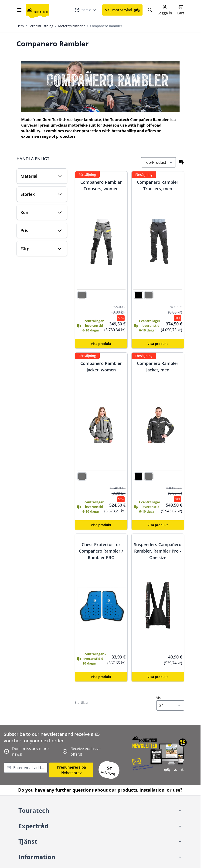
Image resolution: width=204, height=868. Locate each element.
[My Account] (165, 10)
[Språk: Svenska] (85, 10)
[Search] (150, 10)
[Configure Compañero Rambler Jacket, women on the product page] (101, 525)
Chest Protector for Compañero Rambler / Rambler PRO (101, 551)
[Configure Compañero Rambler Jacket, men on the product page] (158, 525)
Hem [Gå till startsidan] (20, 26)
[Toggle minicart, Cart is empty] (180, 10)
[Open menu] (19, 10)
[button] (100, 811)
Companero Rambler (106, 26)
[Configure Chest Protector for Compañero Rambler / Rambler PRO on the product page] (101, 677)
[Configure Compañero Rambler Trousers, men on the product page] (158, 344)
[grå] (82, 295)
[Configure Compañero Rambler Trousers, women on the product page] (101, 344)
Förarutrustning (41, 26)
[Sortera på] (158, 163)
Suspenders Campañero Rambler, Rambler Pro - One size (158, 551)
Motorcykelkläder (72, 26)
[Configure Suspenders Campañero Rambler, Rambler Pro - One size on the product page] (158, 677)
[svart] (139, 295)
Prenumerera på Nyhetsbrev (71, 770)
